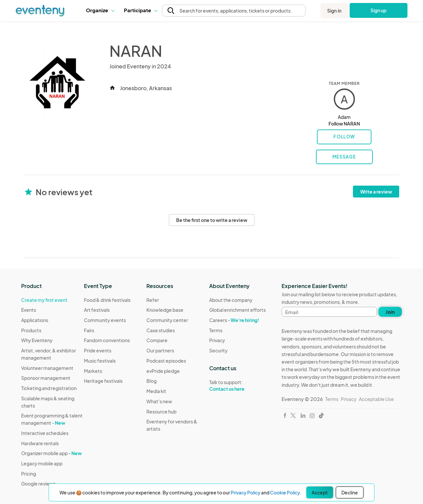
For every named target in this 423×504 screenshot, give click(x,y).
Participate (140, 10)
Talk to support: (237, 386)
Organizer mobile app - (51, 453)
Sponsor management (46, 378)
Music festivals (100, 361)
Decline (350, 492)
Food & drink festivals (107, 300)
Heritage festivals (103, 381)
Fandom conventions (107, 340)
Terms (216, 330)
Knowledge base (165, 310)
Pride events (98, 350)
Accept (320, 492)
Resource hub (161, 412)
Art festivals (97, 310)
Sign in (334, 11)
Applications (35, 320)
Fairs (89, 330)
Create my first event (44, 300)
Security (218, 350)
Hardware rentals (40, 443)
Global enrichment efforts (237, 310)
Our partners (160, 350)
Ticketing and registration (49, 388)
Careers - (234, 320)
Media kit (156, 391)
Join (390, 312)
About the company (231, 300)
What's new (159, 401)
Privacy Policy (246, 492)
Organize (100, 10)
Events (29, 310)
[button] (100, 10)
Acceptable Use (376, 399)
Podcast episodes (166, 361)
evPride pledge (163, 371)
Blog (152, 381)
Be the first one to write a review (212, 220)
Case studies (161, 330)
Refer (153, 300)
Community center (167, 320)
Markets (93, 371)
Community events (105, 320)
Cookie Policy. (286, 492)
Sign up (379, 10)
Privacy (217, 340)
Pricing (29, 474)
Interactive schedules (45, 433)
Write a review (376, 192)
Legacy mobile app (42, 463)
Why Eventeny (37, 340)
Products (31, 330)
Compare (157, 340)
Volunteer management (47, 368)
